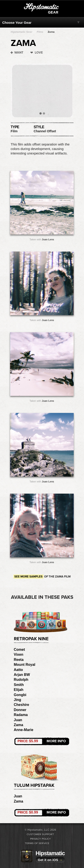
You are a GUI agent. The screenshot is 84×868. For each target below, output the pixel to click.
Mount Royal (25, 665)
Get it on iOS (50, 860)
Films (40, 32)
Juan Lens (48, 239)
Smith (19, 685)
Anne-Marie (24, 730)
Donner (20, 710)
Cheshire (22, 705)
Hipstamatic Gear (22, 32)
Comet (19, 650)
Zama (51, 32)
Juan (18, 720)
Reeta (19, 660)
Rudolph (21, 680)
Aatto (18, 670)
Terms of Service (37, 843)
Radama (21, 715)
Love (39, 53)
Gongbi (20, 695)
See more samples (28, 577)
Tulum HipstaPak (34, 786)
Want (19, 53)
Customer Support (40, 834)
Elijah (19, 690)
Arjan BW (22, 675)
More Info (42, 741)
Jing (18, 700)
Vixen (19, 654)
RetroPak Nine (31, 639)
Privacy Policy (40, 839)
